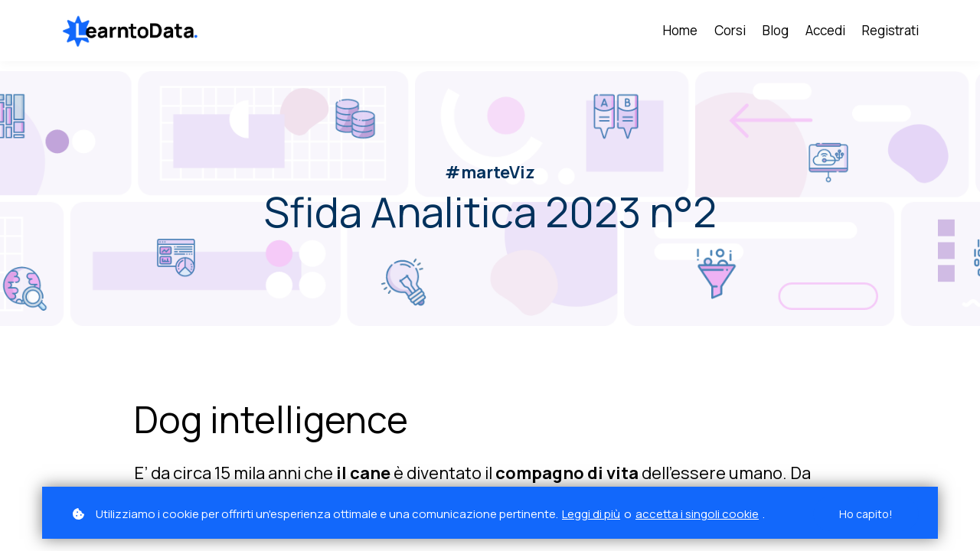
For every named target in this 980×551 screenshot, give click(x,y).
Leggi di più (591, 514)
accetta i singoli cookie (697, 514)
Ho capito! (866, 514)
